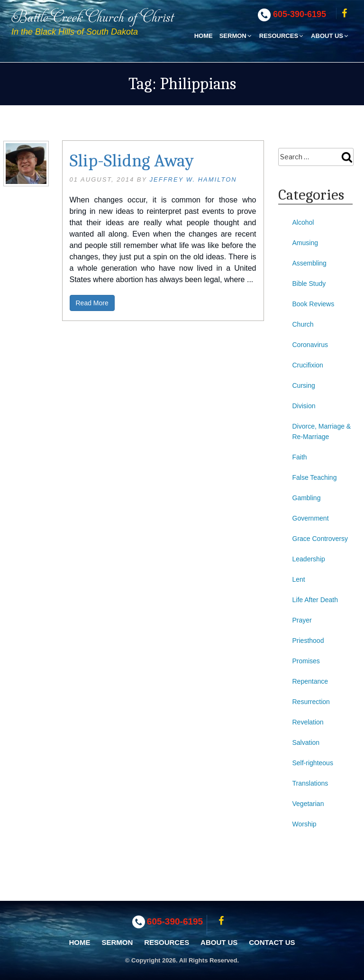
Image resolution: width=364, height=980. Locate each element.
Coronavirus (310, 345)
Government (311, 518)
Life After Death (315, 600)
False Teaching (315, 477)
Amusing (305, 243)
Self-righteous (313, 763)
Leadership (309, 559)
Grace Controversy (320, 539)
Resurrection (311, 702)
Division (304, 406)
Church (303, 324)
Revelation (308, 722)
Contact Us (272, 942)
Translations (310, 783)
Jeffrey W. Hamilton (193, 179)
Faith (300, 457)
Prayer (302, 620)
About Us (330, 36)
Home (204, 36)
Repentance (310, 681)
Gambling (307, 498)
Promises (306, 661)
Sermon (236, 36)
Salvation (306, 742)
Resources (282, 36)
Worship (305, 824)
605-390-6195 (300, 14)
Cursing (304, 385)
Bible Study (309, 284)
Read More (92, 303)
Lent (299, 579)
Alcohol (303, 222)
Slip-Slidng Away (132, 161)
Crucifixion (308, 365)
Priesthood (308, 641)
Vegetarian (308, 804)
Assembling (309, 263)
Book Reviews (314, 304)
